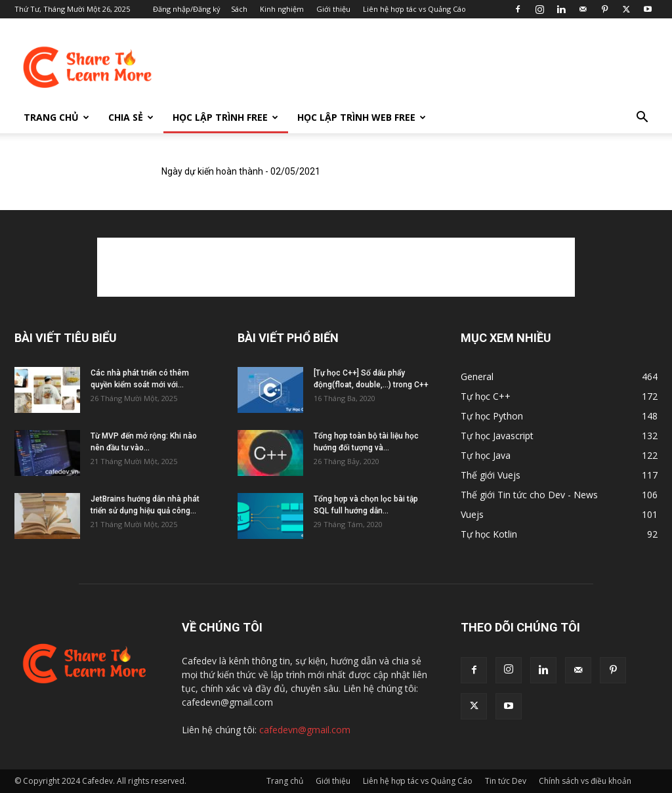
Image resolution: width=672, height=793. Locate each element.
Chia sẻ (131, 117)
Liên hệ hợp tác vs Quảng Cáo (414, 9)
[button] (642, 118)
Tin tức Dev (506, 781)
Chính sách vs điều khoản (585, 781)
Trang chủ (56, 117)
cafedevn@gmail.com (305, 730)
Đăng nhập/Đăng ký (187, 9)
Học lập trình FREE (225, 117)
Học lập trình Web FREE (362, 117)
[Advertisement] (419, 66)
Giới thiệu (333, 9)
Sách (239, 9)
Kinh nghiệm (282, 9)
